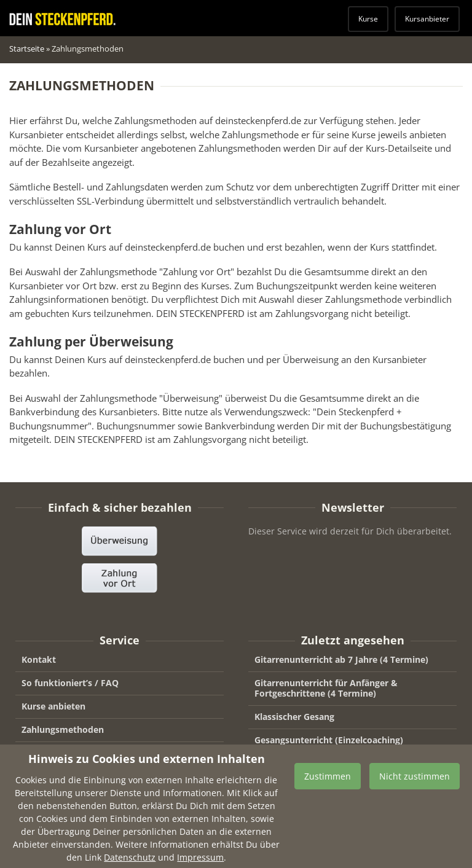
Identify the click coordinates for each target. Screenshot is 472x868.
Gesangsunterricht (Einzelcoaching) (329, 740)
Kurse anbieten (53, 706)
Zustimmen (328, 785)
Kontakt (39, 659)
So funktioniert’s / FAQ (70, 683)
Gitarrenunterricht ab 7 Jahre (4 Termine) (341, 659)
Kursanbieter (427, 19)
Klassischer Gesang (294, 717)
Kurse (368, 19)
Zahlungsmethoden (63, 729)
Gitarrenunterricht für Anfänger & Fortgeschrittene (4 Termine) (326, 688)
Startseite (27, 49)
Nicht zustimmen (415, 785)
